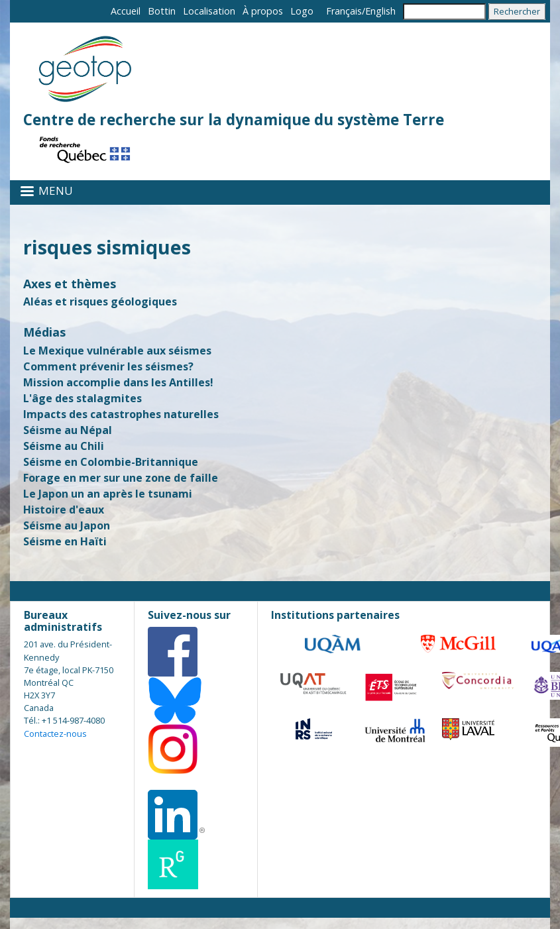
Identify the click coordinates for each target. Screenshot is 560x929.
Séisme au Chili (64, 446)
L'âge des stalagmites (83, 398)
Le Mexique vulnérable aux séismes (117, 351)
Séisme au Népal (68, 430)
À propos (263, 11)
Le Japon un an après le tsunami (108, 494)
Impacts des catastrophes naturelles (121, 414)
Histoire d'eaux (64, 510)
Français (344, 11)
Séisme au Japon (67, 525)
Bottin (162, 11)
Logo (302, 11)
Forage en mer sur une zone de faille (121, 478)
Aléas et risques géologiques (100, 301)
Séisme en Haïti (65, 541)
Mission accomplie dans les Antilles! (118, 382)
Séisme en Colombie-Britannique (111, 462)
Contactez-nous (55, 734)
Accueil (126, 11)
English (380, 11)
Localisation (209, 11)
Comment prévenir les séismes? (108, 366)
